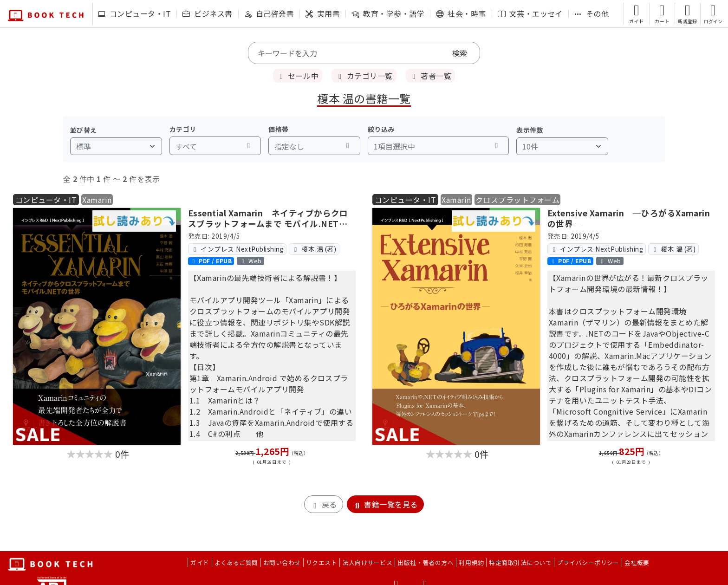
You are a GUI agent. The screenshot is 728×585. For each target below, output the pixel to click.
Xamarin (97, 200)
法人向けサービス (367, 562)
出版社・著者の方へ (426, 562)
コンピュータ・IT (134, 13)
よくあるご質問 (236, 562)
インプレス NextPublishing (237, 249)
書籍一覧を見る (385, 504)
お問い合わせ (282, 562)
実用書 (323, 13)
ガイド (200, 562)
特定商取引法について (520, 562)
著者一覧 (430, 76)
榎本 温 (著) (314, 249)
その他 (591, 13)
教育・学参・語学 (388, 13)
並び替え (84, 130)
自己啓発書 (269, 13)
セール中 (298, 76)
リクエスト (322, 562)
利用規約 (471, 562)
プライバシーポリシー (588, 562)
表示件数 (530, 130)
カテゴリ (183, 129)
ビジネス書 (207, 13)
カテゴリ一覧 (364, 76)
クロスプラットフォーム (517, 200)
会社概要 (637, 562)
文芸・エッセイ (530, 13)
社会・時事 (461, 13)
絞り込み (381, 129)
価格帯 (278, 129)
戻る (323, 504)
